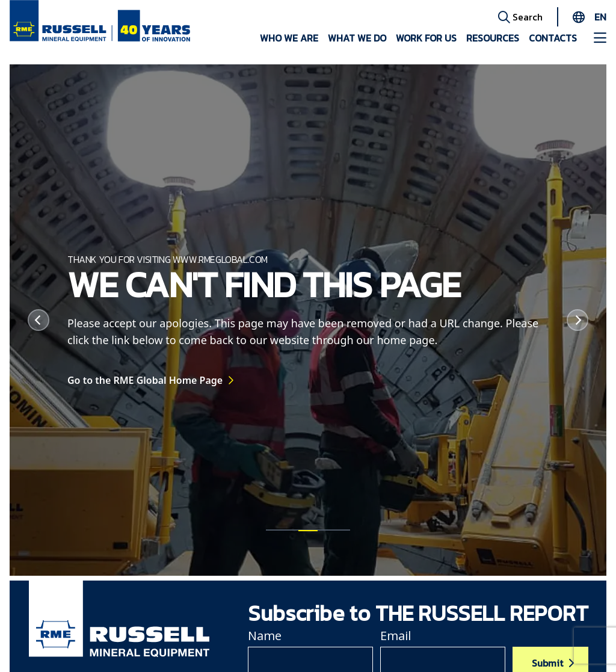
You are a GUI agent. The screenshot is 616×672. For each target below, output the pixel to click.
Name (265, 636)
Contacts (553, 38)
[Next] (577, 320)
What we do (357, 38)
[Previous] (38, 320)
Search (520, 16)
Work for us (426, 38)
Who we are (289, 38)
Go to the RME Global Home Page (145, 386)
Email (396, 636)
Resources (493, 38)
